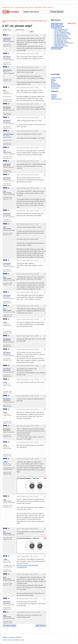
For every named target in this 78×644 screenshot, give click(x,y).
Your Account (55, 88)
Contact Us (11, 640)
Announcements (56, 87)
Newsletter (17, 640)
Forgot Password (56, 78)
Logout (53, 79)
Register (53, 81)
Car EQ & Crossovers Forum (63, 34)
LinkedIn (53, 97)
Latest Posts (6, 7)
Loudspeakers (19, 7)
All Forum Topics (56, 49)
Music (45, 7)
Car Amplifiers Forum (60, 31)
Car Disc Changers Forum (62, 32)
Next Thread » (41, 626)
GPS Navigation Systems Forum (64, 43)
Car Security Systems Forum (63, 38)
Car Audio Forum (56, 28)
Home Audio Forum (57, 23)
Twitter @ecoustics (57, 99)
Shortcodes (54, 84)
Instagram (54, 96)
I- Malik (5, 462)
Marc (5, 90)
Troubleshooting (56, 85)
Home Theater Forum (58, 26)
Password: (22, 31)
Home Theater (29, 7)
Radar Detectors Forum (61, 46)
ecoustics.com (12, 637)
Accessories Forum (57, 47)
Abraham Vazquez (8, 134)
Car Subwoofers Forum (61, 41)
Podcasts (50, 7)
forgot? (22, 30)
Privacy (23, 640)
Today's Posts (72, 23)
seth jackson (7, 38)
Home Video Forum (57, 25)
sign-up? (10, 30)
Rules (53, 82)
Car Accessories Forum (61, 29)
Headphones (38, 7)
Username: (9, 31)
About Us (5, 640)
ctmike (5, 322)
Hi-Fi (13, 7)
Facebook (54, 94)
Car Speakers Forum (60, 40)
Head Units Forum (60, 44)
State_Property (7, 70)
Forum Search (57, 12)
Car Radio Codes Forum (61, 37)
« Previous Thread (9, 626)
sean (4, 151)
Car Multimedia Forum (61, 35)
